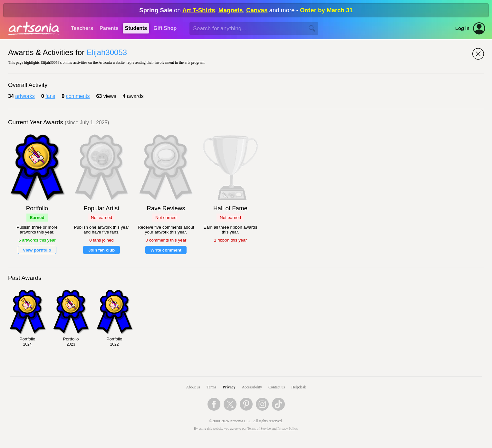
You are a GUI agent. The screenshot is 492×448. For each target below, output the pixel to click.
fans (50, 96)
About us (193, 387)
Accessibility (252, 387)
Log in (462, 28)
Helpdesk (299, 387)
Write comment (166, 250)
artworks (25, 96)
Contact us (277, 387)
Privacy (229, 387)
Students (136, 28)
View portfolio (37, 250)
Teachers (82, 28)
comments (78, 96)
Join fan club (101, 250)
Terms (211, 387)
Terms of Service (259, 429)
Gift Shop (165, 28)
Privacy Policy (287, 429)
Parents (109, 28)
